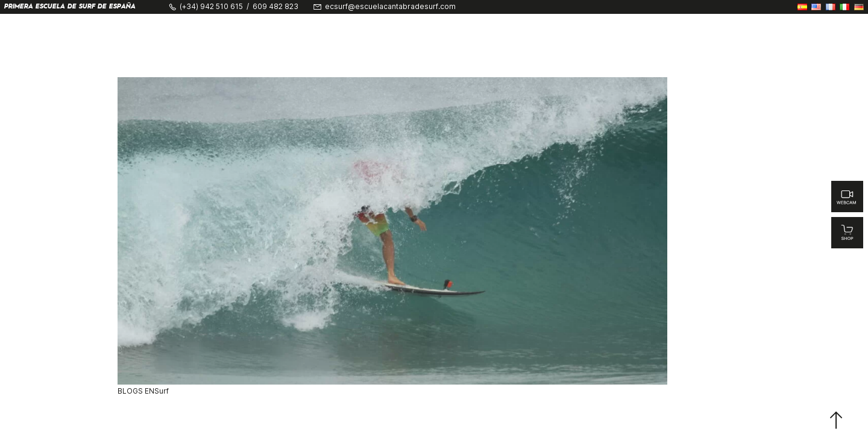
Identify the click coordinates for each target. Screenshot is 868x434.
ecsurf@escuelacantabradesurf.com (390, 7)
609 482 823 (275, 7)
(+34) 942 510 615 (211, 7)
